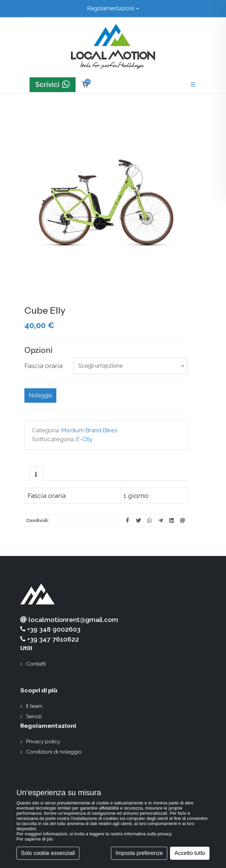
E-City (84, 439)
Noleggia (40, 395)
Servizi (34, 716)
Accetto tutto (190, 853)
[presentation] (36, 474)
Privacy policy (43, 742)
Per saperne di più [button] (35, 839)
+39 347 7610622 (50, 639)
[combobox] (131, 366)
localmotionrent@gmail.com (69, 620)
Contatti (36, 664)
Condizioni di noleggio (54, 752)
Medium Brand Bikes (89, 430)
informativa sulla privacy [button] (148, 834)
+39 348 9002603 (50, 629)
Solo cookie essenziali (48, 853)
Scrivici (53, 85)
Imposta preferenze (139, 853)
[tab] (36, 473)
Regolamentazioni (113, 8)
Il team (34, 706)
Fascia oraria (43, 366)
